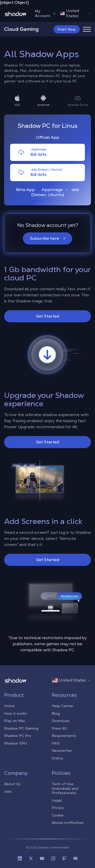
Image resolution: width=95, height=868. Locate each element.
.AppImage (52, 190)
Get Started (48, 316)
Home (9, 706)
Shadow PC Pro (18, 736)
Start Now (67, 29)
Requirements (64, 736)
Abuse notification (68, 823)
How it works (15, 713)
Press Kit (59, 728)
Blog (56, 713)
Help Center (62, 706)
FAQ (56, 743)
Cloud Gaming (21, 29)
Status (58, 758)
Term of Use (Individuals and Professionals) (65, 788)
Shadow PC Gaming (21, 728)
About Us (12, 784)
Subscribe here (48, 238)
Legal (57, 800)
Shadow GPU (15, 743)
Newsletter (62, 751)
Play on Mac (15, 721)
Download (61, 721)
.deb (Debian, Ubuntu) (55, 192)
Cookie (58, 815)
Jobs (8, 791)
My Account (45, 13)
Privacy (58, 808)
